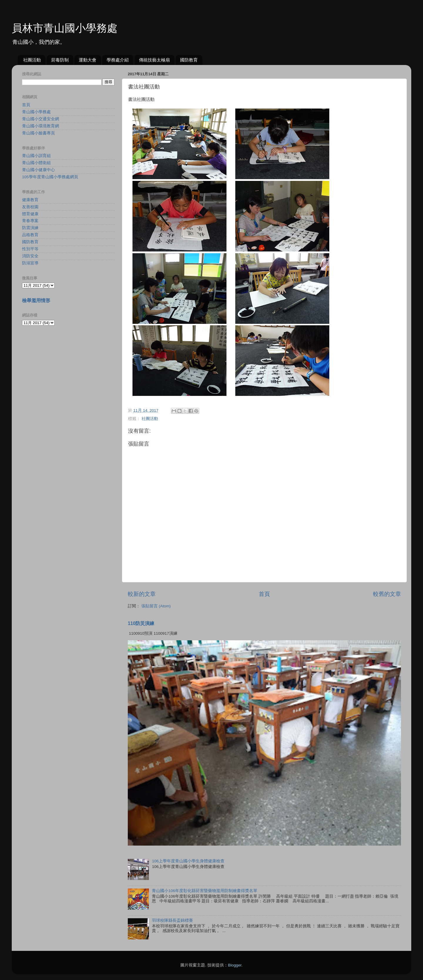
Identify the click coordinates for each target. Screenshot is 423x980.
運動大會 (88, 60)
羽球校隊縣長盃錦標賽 (172, 920)
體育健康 (30, 214)
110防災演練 (141, 623)
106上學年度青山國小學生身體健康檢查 (188, 861)
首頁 (264, 594)
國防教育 (189, 60)
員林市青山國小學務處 (65, 28)
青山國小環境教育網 (41, 126)
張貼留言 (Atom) (156, 606)
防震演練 (30, 228)
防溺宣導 (30, 263)
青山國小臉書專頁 (38, 133)
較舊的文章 (387, 594)
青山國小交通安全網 (41, 119)
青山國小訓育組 (36, 156)
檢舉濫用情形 (36, 300)
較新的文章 (142, 594)
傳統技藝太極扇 (154, 60)
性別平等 (30, 249)
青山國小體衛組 (36, 163)
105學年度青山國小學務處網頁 (50, 177)
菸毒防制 (60, 60)
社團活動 (32, 60)
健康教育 (30, 200)
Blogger (235, 965)
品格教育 (30, 235)
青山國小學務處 (36, 112)
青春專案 (30, 221)
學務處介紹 (118, 60)
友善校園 (30, 207)
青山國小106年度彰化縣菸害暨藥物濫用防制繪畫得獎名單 (205, 891)
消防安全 (30, 256)
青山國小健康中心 (38, 170)
